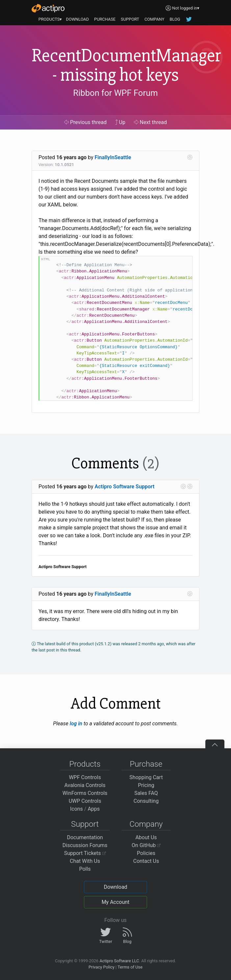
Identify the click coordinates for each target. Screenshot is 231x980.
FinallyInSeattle (113, 157)
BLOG (175, 19)
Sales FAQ (146, 793)
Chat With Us (85, 861)
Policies (146, 853)
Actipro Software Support (125, 487)
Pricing (146, 785)
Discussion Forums (85, 845)
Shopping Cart (146, 777)
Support (85, 824)
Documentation (85, 837)
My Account (116, 902)
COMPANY (154, 19)
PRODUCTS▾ (50, 19)
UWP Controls (85, 801)
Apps (94, 809)
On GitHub (146, 845)
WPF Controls (85, 777)
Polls (85, 869)
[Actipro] (48, 8)
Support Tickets (85, 853)
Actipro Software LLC (119, 961)
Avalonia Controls (85, 785)
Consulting (146, 801)
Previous (85, 122)
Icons (77, 809)
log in (76, 724)
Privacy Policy (102, 967)
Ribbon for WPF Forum (115, 93)
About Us (146, 837)
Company (146, 824)
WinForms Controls (85, 793)
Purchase (146, 764)
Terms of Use (130, 967)
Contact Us (146, 861)
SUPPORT (130, 19)
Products (85, 764)
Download (115, 887)
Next (151, 122)
